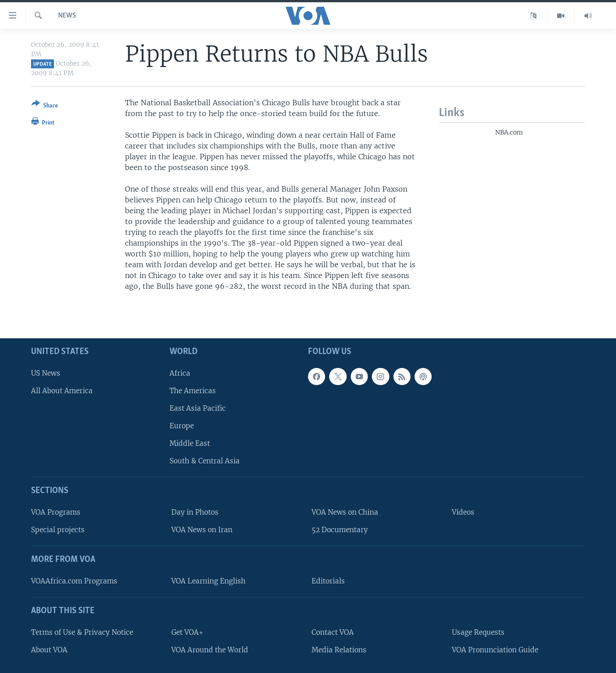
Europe (182, 426)
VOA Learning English (208, 581)
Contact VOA (333, 632)
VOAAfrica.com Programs (74, 581)
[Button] (45, 106)
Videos (463, 512)
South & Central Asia (205, 461)
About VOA (49, 650)
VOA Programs (56, 512)
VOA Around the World (210, 650)
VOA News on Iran (202, 530)
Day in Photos (195, 512)
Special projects (58, 530)
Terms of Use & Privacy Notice (82, 632)
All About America (62, 391)
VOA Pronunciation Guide (495, 650)
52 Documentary (340, 530)
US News (46, 373)
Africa (180, 373)
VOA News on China (345, 512)
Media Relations (339, 650)
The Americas (193, 391)
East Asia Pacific (198, 408)
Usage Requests (478, 632)
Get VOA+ (187, 632)
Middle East (190, 444)
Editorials (328, 581)
